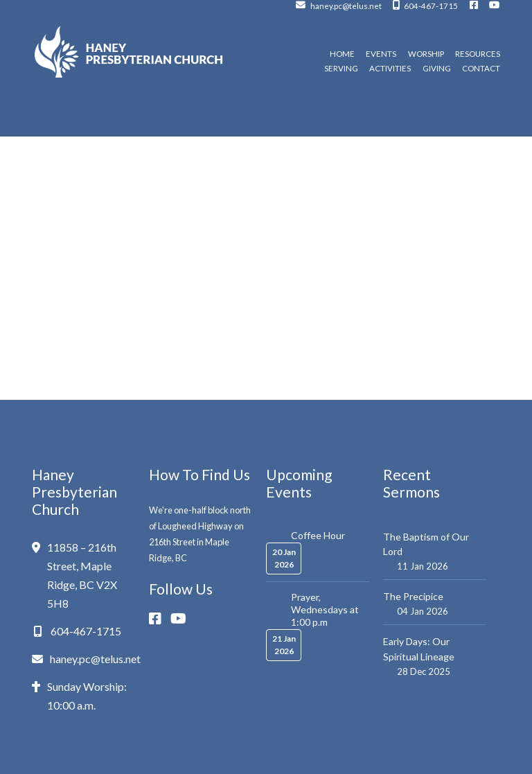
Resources (478, 54)
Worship (426, 54)
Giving (437, 69)
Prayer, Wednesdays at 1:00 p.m (325, 609)
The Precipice (413, 596)
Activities (390, 69)
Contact (481, 69)
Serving (341, 69)
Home (342, 54)
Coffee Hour (318, 535)
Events (381, 54)
